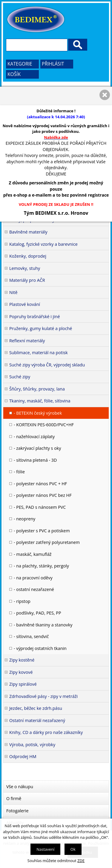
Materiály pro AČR (27, 280)
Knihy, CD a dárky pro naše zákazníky (46, 732)
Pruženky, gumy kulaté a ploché (41, 328)
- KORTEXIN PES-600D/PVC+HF (44, 425)
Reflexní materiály (27, 341)
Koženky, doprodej (28, 256)
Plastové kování (25, 304)
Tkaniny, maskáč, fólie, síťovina (40, 401)
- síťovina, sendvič (31, 636)
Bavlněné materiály (28, 232)
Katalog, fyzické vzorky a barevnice (43, 244)
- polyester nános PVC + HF (40, 484)
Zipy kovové (21, 672)
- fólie (19, 472)
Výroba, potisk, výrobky (32, 745)
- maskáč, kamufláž (33, 554)
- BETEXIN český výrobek (38, 413)
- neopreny (24, 519)
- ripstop (22, 601)
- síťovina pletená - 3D (35, 460)
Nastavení (45, 849)
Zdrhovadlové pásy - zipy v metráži (43, 696)
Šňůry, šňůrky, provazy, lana (37, 389)
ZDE (81, 861)
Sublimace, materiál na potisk (39, 353)
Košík (14, 74)
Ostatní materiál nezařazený (37, 720)
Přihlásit (53, 64)
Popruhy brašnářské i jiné (35, 316)
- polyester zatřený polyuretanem (47, 542)
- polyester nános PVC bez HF (43, 495)
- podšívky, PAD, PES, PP (37, 613)
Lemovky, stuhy (25, 268)
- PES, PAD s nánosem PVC (40, 507)
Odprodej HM (23, 756)
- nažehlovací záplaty (34, 437)
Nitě (13, 292)
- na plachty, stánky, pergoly (41, 566)
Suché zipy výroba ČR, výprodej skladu (47, 365)
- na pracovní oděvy (33, 578)
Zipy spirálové (23, 684)
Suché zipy (20, 377)
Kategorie (20, 64)
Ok (73, 849)
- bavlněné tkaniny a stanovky (43, 625)
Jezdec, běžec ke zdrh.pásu (36, 708)
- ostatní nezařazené (34, 589)
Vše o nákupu (20, 787)
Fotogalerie (17, 811)
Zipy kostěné (22, 660)
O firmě (14, 798)
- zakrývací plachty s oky (37, 448)
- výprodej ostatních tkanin (40, 648)
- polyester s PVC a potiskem (42, 531)
